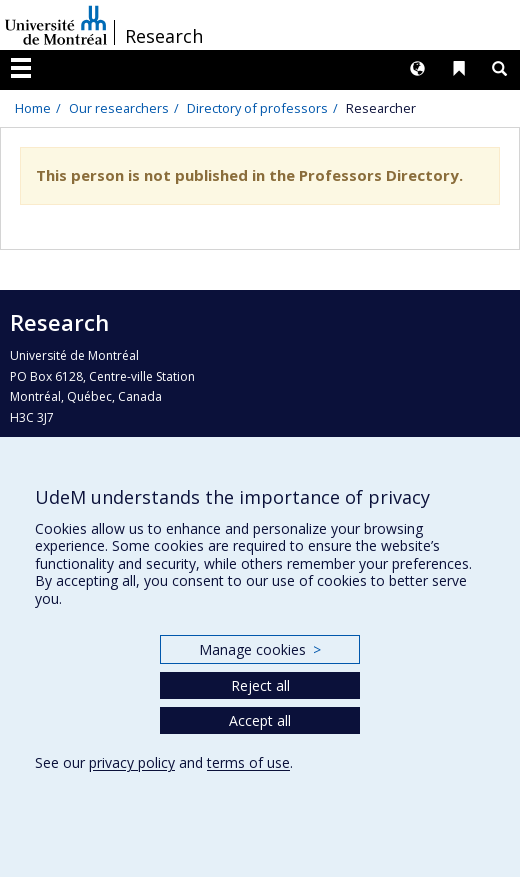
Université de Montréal (56, 25)
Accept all (260, 720)
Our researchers (119, 108)
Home (33, 108)
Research (164, 36)
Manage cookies (259, 649)
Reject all (260, 685)
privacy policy (132, 762)
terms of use (248, 762)
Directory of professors (257, 108)
